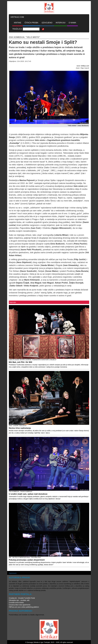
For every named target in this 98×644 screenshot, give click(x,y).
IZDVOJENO (47, 23)
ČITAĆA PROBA (31, 23)
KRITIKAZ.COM (17, 17)
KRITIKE (18, 23)
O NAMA (72, 23)
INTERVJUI (60, 23)
